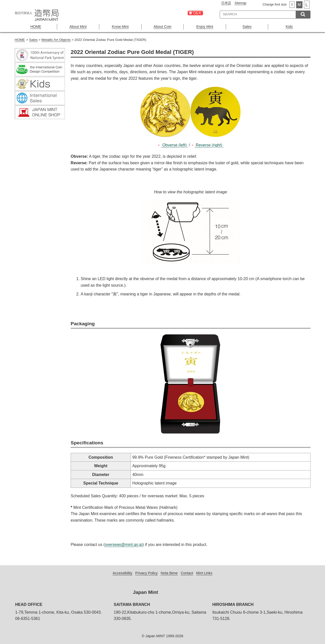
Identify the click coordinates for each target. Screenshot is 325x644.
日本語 (226, 3)
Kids (289, 27)
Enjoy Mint (205, 27)
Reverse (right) (209, 145)
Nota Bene (169, 573)
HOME (36, 27)
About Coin (162, 27)
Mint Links (204, 573)
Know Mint (120, 27)
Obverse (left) (174, 145)
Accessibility (122, 573)
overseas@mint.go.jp (124, 545)
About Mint (78, 27)
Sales (247, 27)
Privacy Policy (147, 573)
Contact (187, 573)
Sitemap (240, 3)
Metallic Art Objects (56, 40)
